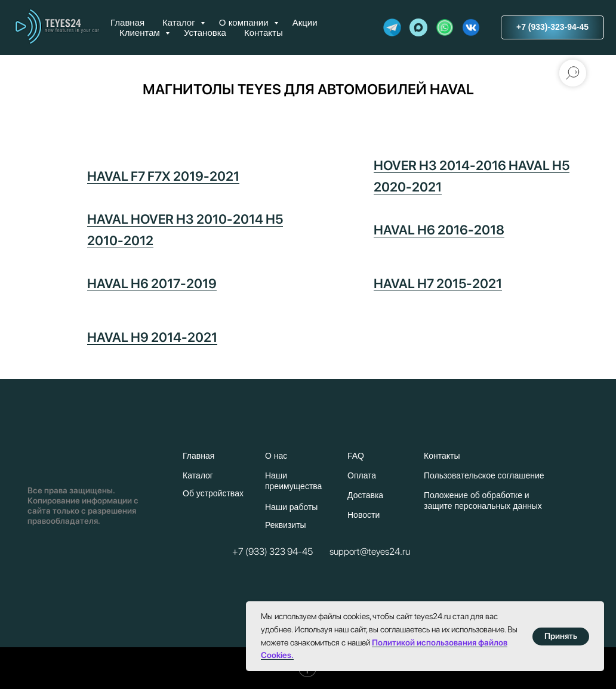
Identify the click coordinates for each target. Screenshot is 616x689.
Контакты (264, 33)
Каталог (180, 22)
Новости (364, 515)
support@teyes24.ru (370, 551)
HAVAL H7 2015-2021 (438, 283)
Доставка (365, 495)
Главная (127, 22)
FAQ (356, 456)
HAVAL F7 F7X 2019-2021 (163, 176)
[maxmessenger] (418, 27)
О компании (245, 22)
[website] (392, 27)
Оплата (362, 475)
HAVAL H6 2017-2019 (152, 283)
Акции (305, 22)
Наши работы (291, 507)
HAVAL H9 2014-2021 (152, 337)
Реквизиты (286, 525)
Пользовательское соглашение (484, 475)
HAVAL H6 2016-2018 (439, 230)
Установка (205, 33)
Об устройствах (213, 493)
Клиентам (141, 33)
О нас (276, 456)
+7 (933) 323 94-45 (272, 551)
